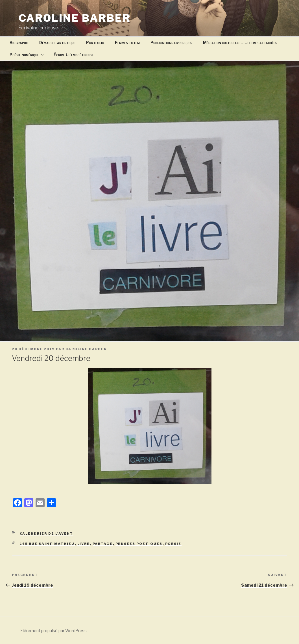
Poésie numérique (27, 55)
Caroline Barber (75, 18)
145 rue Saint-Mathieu (47, 544)
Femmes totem (127, 43)
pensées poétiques (139, 544)
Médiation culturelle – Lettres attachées (240, 43)
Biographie (19, 43)
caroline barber (86, 349)
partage (103, 544)
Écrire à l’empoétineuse (74, 55)
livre (84, 544)
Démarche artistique (57, 43)
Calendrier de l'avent (47, 534)
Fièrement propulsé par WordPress (54, 631)
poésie (173, 544)
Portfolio (95, 43)
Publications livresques (171, 43)
